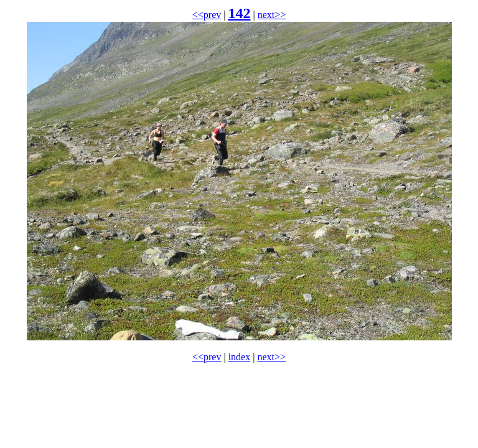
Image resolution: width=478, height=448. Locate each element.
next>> (272, 15)
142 (239, 13)
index (240, 357)
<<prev (207, 15)
